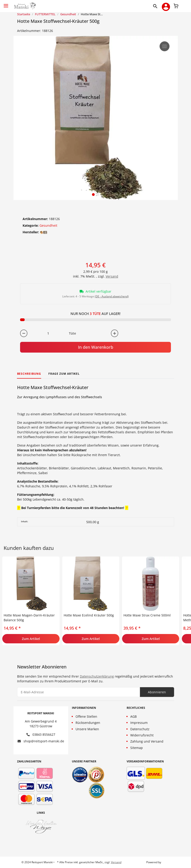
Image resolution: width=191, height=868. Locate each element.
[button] (156, 6)
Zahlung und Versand (147, 741)
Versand (112, 276)
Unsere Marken (87, 729)
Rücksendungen (88, 723)
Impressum (139, 723)
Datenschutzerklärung (97, 676)
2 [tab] (98, 195)
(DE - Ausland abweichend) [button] (112, 296)
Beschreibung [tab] (29, 374)
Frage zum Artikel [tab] (64, 374)
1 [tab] (93, 195)
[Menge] (48, 333)
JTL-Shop (167, 862)
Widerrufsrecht (142, 735)
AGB (133, 716)
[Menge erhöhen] (115, 333)
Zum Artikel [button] (31, 639)
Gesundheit (48, 225)
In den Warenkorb (96, 347)
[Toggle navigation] (6, 4)
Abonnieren (157, 692)
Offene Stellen (86, 716)
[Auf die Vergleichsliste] (165, 46)
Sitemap (137, 748)
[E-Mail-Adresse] (79, 692)
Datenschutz (140, 729)
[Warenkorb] (176, 5)
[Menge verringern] (24, 333)
